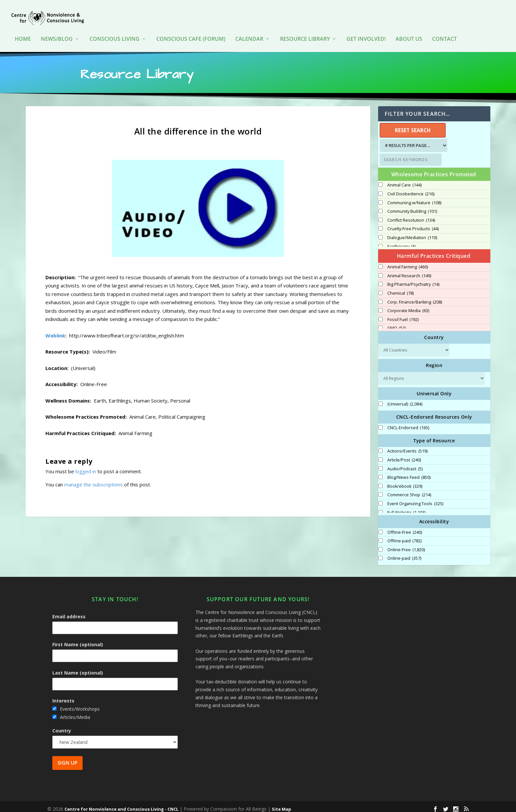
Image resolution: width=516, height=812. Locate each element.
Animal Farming (408, 262)
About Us (409, 29)
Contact (444, 29)
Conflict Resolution (411, 216)
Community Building (412, 207)
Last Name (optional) (78, 668)
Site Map (282, 804)
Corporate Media (408, 306)
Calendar (249, 29)
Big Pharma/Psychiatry (413, 280)
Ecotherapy (401, 242)
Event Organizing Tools (415, 499)
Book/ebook (405, 482)
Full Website (406, 508)
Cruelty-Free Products (413, 224)
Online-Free (406, 545)
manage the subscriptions (93, 480)
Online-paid (404, 554)
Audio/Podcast (405, 464)
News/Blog (57, 29)
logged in (86, 467)
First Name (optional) (78, 640)
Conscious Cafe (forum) (191, 29)
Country (62, 726)
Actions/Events (407, 447)
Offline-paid (404, 536)
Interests (63, 696)
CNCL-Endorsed (408, 423)
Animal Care (404, 181)
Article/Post (404, 455)
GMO (397, 324)
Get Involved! (366, 29)
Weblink (55, 331)
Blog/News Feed (409, 473)
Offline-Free (405, 528)
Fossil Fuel (403, 315)
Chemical (400, 289)
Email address (69, 612)
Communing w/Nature (414, 198)
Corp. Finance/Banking (415, 298)
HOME (23, 29)
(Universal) (405, 400)
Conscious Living (115, 29)
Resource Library (305, 29)
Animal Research (409, 271)
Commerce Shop (409, 490)
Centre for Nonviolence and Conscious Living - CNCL (121, 804)
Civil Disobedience (411, 189)
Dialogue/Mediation (412, 233)
